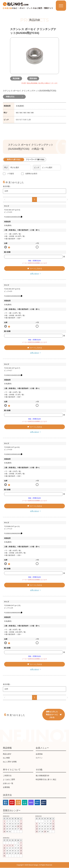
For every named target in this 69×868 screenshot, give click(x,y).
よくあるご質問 (9, 780)
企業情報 (6, 787)
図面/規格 (34, 78)
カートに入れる (34, 269)
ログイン (39, 758)
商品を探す (7, 754)
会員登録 (39, 754)
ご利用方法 (7, 776)
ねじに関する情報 (10, 762)
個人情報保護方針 (43, 776)
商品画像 (17, 78)
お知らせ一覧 (8, 783)
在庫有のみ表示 (31, 174)
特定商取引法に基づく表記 (46, 780)
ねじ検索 (6, 758)
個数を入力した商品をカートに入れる (54, 715)
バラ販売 (10, 174)
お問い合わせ (34, 274)
